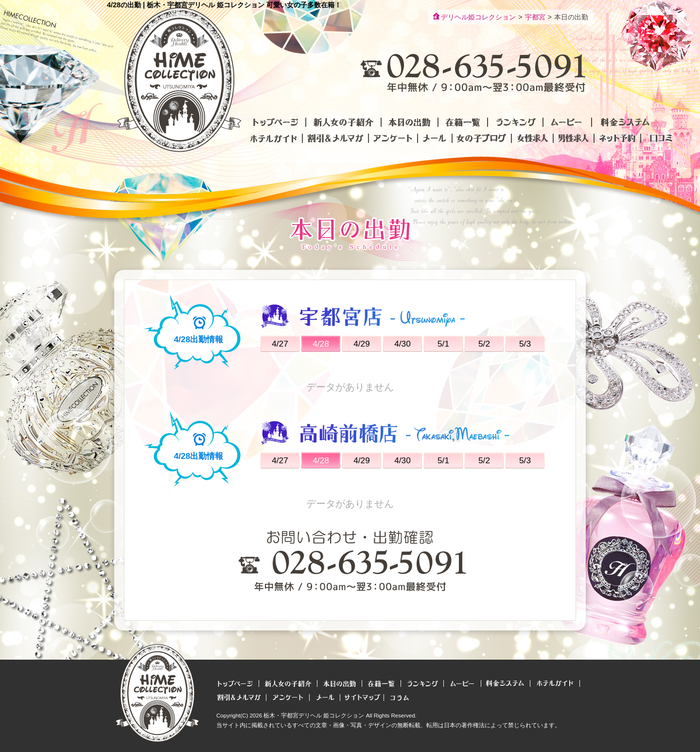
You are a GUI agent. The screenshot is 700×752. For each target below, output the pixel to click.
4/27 (280, 344)
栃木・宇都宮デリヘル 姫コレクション (314, 716)
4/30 (402, 344)
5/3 (525, 344)
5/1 (443, 344)
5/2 (484, 344)
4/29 (362, 344)
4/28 (321, 344)
